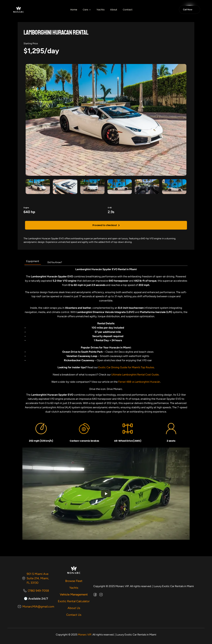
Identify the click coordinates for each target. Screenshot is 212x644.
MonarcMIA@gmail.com (38, 606)
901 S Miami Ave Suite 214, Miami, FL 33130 (38, 578)
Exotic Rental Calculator (74, 601)
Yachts (74, 588)
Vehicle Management (74, 594)
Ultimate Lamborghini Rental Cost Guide (135, 375)
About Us (74, 608)
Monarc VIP (85, 635)
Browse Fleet (74, 581)
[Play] (106, 494)
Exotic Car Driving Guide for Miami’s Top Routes (126, 367)
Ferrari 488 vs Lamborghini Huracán (139, 382)
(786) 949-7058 (38, 591)
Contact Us (74, 615)
